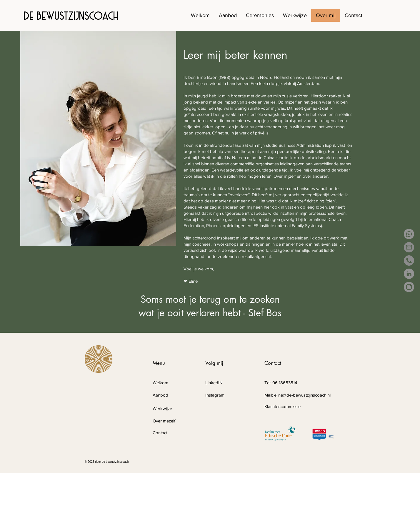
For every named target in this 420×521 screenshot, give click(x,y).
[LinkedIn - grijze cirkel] (409, 274)
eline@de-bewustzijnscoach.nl (302, 395)
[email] (409, 247)
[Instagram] (409, 287)
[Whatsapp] (409, 234)
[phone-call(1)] (409, 260)
